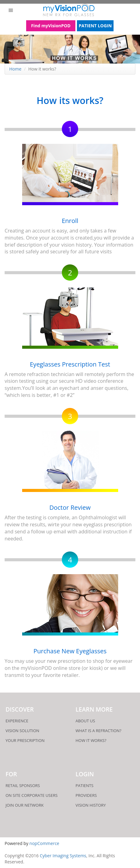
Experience (17, 721)
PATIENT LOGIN (95, 26)
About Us (85, 721)
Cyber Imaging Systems (63, 856)
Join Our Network (25, 805)
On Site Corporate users (32, 795)
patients (85, 785)
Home (15, 69)
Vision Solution (22, 731)
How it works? (91, 740)
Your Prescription (25, 740)
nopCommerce (44, 843)
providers (86, 795)
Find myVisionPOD (51, 26)
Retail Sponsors (23, 785)
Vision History (91, 805)
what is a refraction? (99, 731)
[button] (11, 10)
